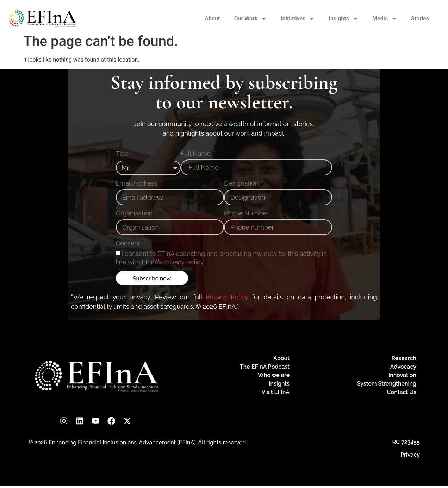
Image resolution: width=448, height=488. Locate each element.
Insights (343, 19)
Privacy (410, 456)
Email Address (137, 184)
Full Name (197, 154)
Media (385, 19)
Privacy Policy (227, 297)
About (212, 18)
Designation (242, 184)
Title (123, 154)
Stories (420, 18)
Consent (129, 243)
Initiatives (298, 19)
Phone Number (246, 214)
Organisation (135, 214)
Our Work (250, 19)
